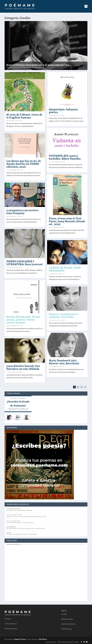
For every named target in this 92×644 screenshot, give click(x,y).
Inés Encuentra (12, 267)
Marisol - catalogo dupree (13, 521)
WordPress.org (67, 629)
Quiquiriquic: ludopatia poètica (63, 111)
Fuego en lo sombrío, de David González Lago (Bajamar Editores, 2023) (27, 516)
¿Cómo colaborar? (11, 624)
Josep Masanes (12, 121)
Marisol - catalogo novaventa (14, 515)
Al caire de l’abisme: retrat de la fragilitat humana (24, 116)
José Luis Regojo (12, 170)
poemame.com (51, 642)
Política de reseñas (11, 629)
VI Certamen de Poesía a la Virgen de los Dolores (21, 522)
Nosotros (8, 619)
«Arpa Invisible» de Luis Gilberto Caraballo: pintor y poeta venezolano (26, 528)
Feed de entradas (67, 619)
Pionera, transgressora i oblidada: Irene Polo (64, 315)
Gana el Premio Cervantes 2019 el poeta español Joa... (39, 65)
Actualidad (35, 67)
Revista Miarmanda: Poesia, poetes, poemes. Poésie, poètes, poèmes (23, 320)
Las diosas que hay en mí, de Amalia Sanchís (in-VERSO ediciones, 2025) (24, 164)
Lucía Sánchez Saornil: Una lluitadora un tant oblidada (23, 367)
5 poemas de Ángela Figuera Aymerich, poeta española (22, 534)
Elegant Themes (20, 639)
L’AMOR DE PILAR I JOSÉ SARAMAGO (65, 269)
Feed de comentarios (68, 624)
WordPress (43, 639)
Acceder (64, 614)
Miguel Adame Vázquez (19, 67)
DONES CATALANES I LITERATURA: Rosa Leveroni (24, 263)
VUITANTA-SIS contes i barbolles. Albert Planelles (65, 157)
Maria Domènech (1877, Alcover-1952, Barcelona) (64, 362)
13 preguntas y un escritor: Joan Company (23, 212)
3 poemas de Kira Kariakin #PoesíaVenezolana (20, 510)
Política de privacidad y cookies (68, 642)
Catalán (39, 67)
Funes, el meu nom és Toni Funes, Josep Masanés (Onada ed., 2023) (67, 221)
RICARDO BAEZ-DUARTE (14, 509)
